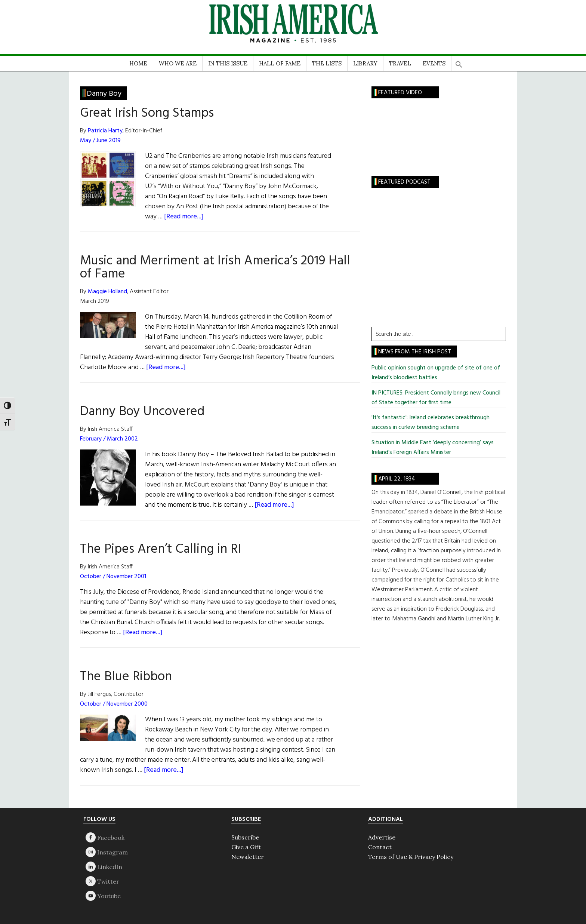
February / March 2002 (109, 439)
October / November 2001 (113, 577)
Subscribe (245, 837)
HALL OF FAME (280, 63)
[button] (459, 62)
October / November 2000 (114, 704)
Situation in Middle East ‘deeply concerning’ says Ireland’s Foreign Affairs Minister (433, 448)
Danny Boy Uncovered (142, 412)
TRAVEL (400, 63)
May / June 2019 (100, 141)
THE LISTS (327, 63)
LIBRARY (365, 63)
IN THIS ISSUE (228, 63)
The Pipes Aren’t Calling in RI (161, 549)
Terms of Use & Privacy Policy (411, 857)
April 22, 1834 (397, 479)
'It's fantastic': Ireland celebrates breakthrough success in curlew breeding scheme (431, 423)
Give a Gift (246, 847)
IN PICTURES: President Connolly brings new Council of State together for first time (436, 398)
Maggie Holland (107, 292)
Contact (380, 847)
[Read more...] (184, 217)
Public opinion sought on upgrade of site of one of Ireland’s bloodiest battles (436, 373)
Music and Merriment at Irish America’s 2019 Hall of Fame (215, 268)
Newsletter (248, 857)
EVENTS (434, 63)
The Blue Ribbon (126, 677)
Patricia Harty (105, 131)
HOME (138, 63)
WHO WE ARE (178, 63)
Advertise (382, 837)
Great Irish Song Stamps (147, 113)
